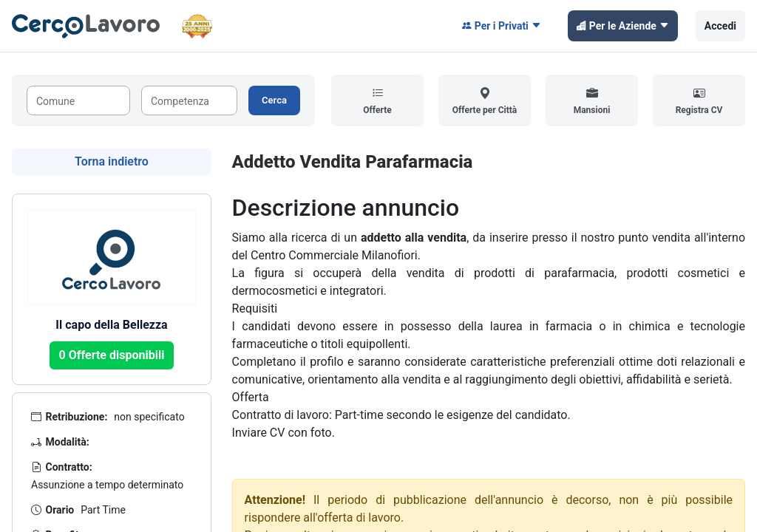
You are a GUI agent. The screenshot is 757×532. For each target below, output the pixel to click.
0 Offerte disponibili (112, 355)
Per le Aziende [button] (623, 26)
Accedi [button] (720, 26)
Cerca (274, 100)
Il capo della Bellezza (111, 325)
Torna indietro (112, 161)
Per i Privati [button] (502, 26)
